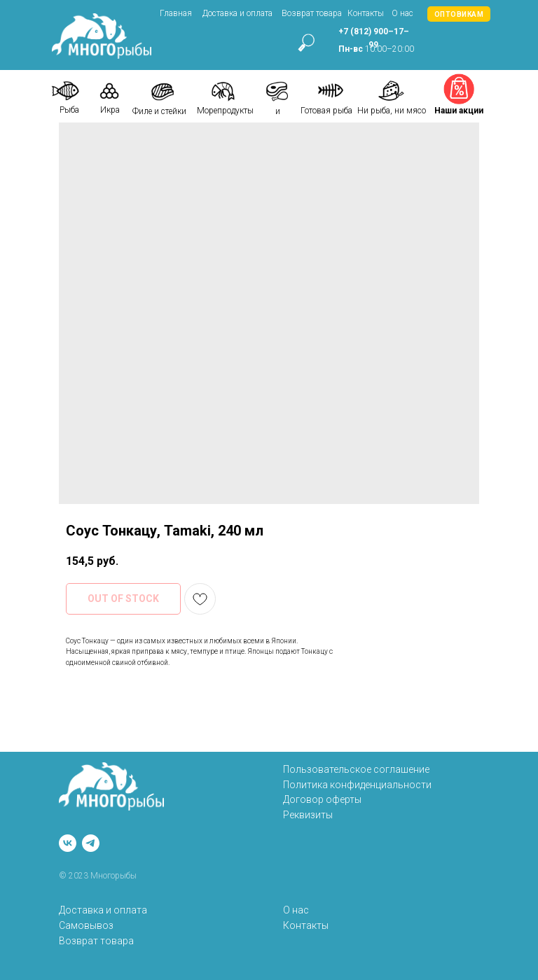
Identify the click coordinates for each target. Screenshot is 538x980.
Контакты (366, 13)
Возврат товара (312, 13)
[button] (459, 14)
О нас (402, 13)
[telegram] (91, 843)
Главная (176, 13)
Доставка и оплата (237, 13)
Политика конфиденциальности (357, 785)
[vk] (68, 843)
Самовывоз (86, 925)
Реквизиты (308, 815)
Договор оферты (322, 799)
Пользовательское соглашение (356, 769)
